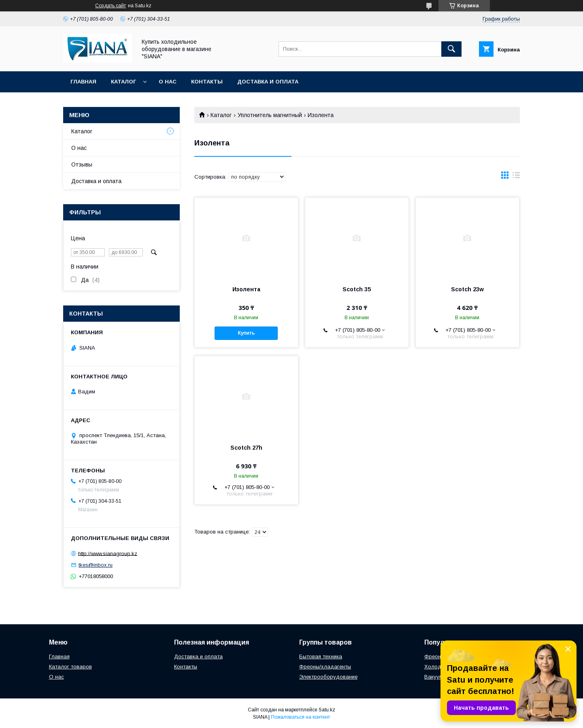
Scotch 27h (246, 448)
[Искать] (451, 49)
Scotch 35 (357, 289)
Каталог (123, 82)
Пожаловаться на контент (300, 717)
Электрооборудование (328, 677)
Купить (246, 333)
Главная (83, 82)
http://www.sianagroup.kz (108, 553)
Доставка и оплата (268, 82)
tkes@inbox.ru (96, 565)
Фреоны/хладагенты (325, 667)
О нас (168, 82)
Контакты (207, 82)
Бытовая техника (321, 656)
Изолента (246, 289)
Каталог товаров (70, 667)
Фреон (433, 656)
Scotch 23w (467, 289)
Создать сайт (111, 6)
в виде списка (516, 177)
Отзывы (82, 164)
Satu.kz (327, 710)
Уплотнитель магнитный (270, 115)
